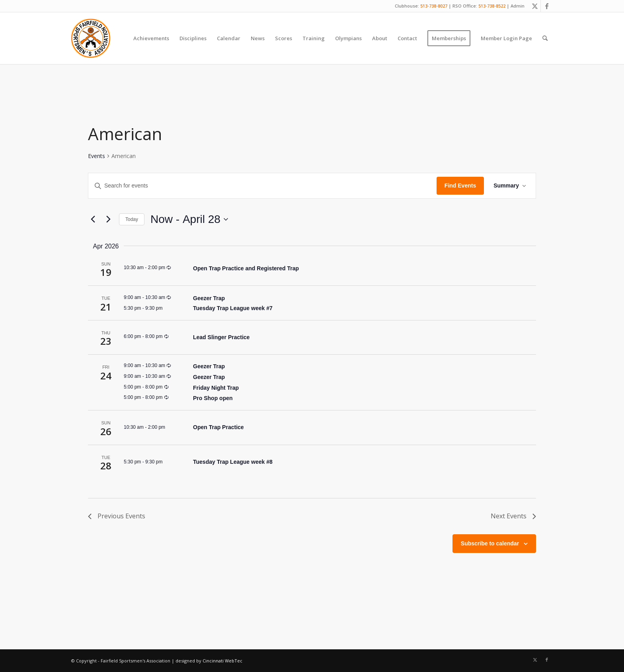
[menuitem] (151, 38)
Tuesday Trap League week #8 (233, 462)
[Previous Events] (93, 219)
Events (97, 156)
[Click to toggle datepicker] (189, 219)
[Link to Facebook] (547, 6)
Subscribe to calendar (490, 543)
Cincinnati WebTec (222, 661)
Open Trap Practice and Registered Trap (246, 268)
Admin (518, 6)
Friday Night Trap (216, 388)
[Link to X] (535, 6)
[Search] (545, 38)
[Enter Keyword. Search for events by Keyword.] (262, 186)
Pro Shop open (213, 398)
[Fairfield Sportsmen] (91, 38)
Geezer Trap (209, 298)
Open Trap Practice (218, 427)
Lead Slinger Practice (221, 337)
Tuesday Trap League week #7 (233, 308)
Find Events (460, 186)
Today (132, 219)
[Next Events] (108, 219)
